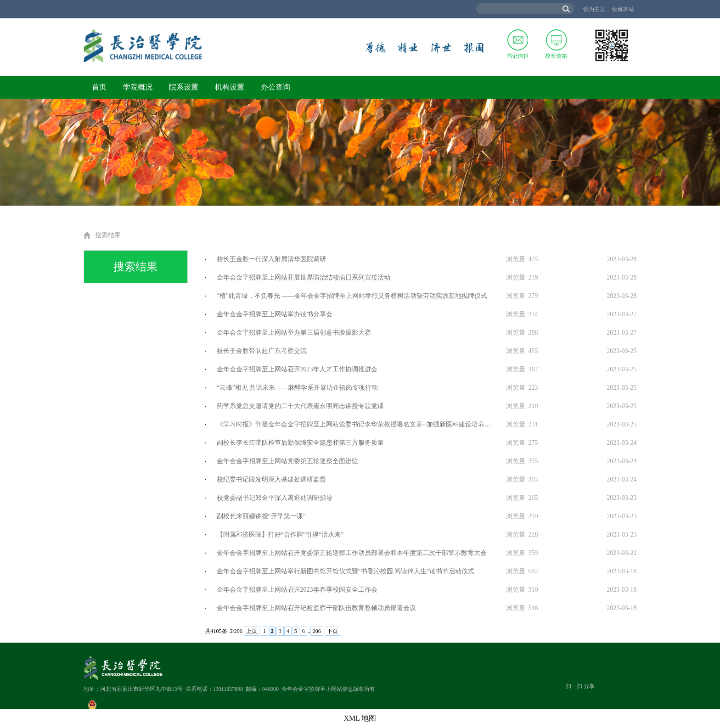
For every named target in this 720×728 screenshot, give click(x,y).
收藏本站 (623, 9)
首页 (99, 87)
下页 (332, 631)
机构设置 (230, 87)
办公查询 (276, 87)
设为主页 (594, 9)
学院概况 (138, 87)
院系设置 (184, 87)
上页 (252, 631)
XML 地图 (360, 718)
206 (317, 631)
